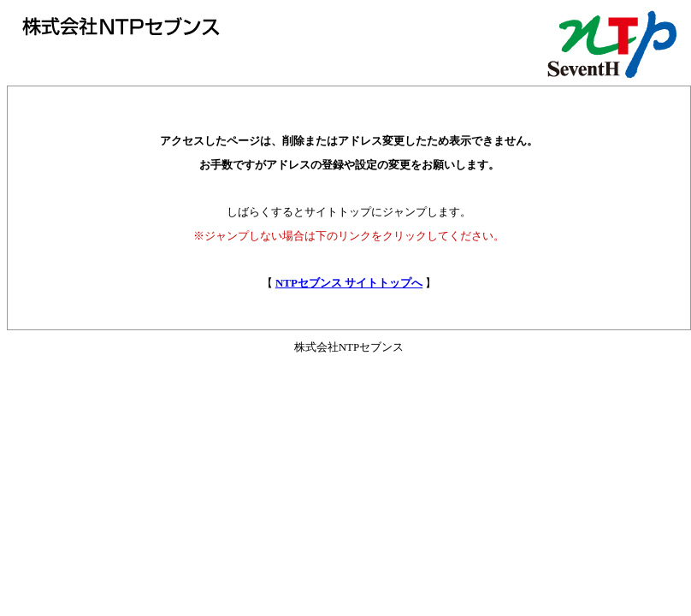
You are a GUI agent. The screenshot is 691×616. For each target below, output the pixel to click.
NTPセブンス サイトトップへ (349, 283)
